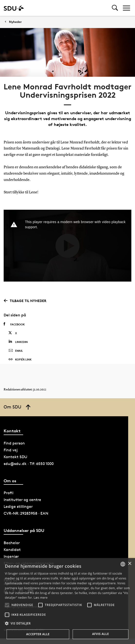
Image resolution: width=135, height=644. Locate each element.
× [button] (130, 564)
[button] (7, 605)
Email (16, 351)
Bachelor (12, 543)
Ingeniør (11, 556)
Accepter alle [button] (38, 634)
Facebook (14, 324)
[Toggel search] (115, 8)
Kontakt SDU (15, 457)
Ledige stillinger (18, 507)
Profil (9, 493)
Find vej (11, 450)
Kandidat (12, 550)
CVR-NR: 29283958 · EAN (26, 513)
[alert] (67, 601)
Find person (14, 443)
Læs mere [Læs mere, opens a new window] (41, 598)
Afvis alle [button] (101, 634)
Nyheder (15, 22)
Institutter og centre (22, 500)
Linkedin (18, 342)
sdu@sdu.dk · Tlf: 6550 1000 (29, 464)
